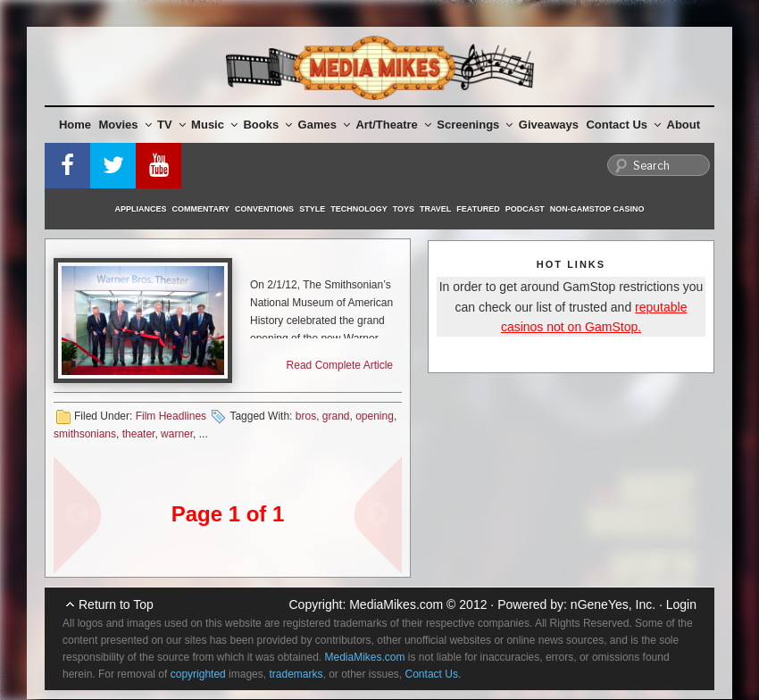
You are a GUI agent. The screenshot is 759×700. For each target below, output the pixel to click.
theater (139, 434)
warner (177, 434)
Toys (404, 209)
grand (336, 416)
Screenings (475, 125)
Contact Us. (434, 674)
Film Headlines (171, 416)
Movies (125, 125)
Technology (359, 209)
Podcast (525, 209)
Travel (435, 209)
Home (75, 125)
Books (267, 125)
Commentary (201, 209)
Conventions (264, 209)
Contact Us (623, 125)
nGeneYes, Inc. (613, 604)
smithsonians (85, 434)
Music (214, 125)
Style (312, 209)
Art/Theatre (393, 125)
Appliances (141, 209)
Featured (478, 209)
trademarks (296, 674)
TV (171, 125)
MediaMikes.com (396, 604)
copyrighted (198, 674)
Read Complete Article (340, 365)
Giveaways (549, 125)
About (684, 125)
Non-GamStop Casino (597, 209)
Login (681, 604)
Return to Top (116, 604)
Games (324, 125)
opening (375, 416)
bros (306, 416)
